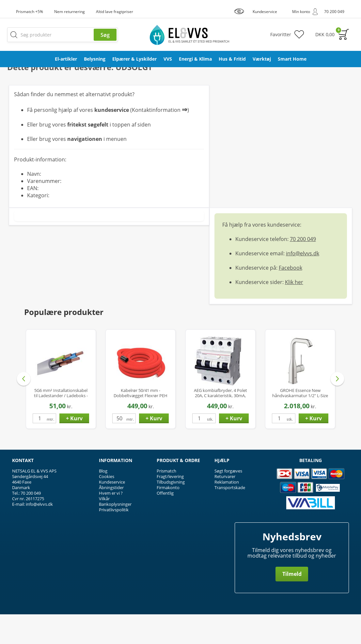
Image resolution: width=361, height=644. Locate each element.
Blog (103, 501)
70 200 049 (303, 269)
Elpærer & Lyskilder (134, 59)
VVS (168, 59)
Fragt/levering (170, 506)
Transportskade (230, 517)
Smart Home (292, 59)
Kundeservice (112, 512)
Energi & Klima (195, 59)
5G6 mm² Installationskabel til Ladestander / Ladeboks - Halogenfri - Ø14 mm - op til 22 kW (61, 423)
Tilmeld (292, 604)
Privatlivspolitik (114, 539)
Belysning (95, 59)
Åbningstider (111, 517)
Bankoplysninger (115, 534)
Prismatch (166, 501)
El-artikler (66, 59)
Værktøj (262, 59)
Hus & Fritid (232, 59)
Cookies (107, 506)
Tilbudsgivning (171, 512)
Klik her (294, 312)
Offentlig (165, 523)
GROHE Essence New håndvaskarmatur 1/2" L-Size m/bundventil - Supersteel (300, 423)
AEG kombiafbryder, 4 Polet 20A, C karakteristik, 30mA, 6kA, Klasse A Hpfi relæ (220, 423)
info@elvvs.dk (303, 283)
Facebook (290, 297)
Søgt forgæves (228, 501)
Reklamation (227, 512)
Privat (340, 85)
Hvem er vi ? (111, 523)
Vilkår (104, 528)
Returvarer (225, 506)
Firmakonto (168, 517)
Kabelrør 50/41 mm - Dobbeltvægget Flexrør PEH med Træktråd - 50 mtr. (141, 423)
